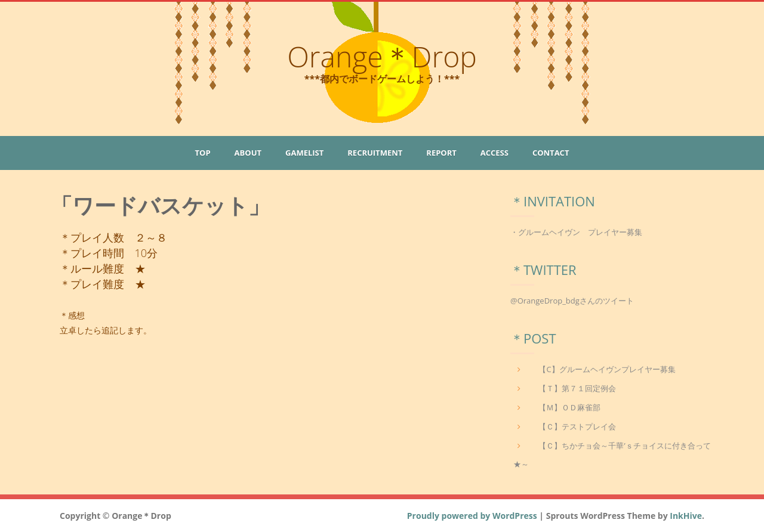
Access (495, 153)
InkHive (686, 516)
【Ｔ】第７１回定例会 (577, 388)
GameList (304, 153)
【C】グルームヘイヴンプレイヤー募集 (607, 369)
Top (203, 153)
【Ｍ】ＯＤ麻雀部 (569, 407)
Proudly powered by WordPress (472, 516)
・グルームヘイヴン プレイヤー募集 (576, 232)
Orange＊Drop (382, 56)
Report (441, 153)
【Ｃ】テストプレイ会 (577, 426)
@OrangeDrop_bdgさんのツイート (572, 301)
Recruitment (375, 153)
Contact (551, 153)
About (248, 153)
